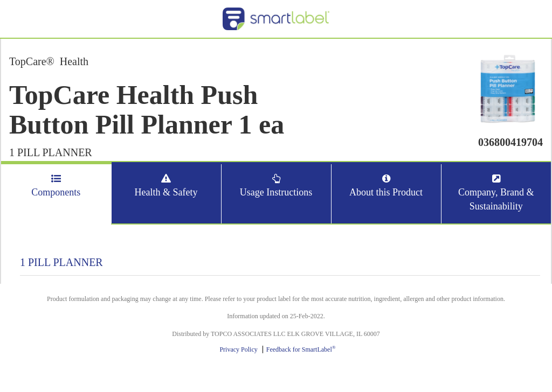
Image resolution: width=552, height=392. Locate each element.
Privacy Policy (238, 349)
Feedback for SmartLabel (301, 349)
